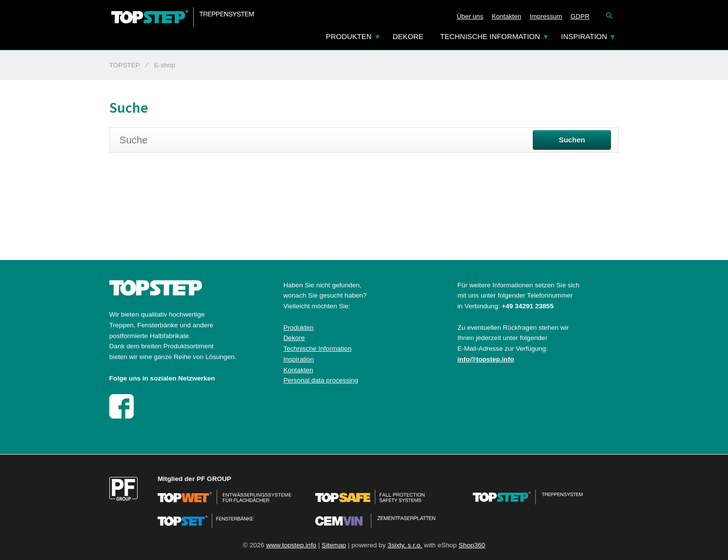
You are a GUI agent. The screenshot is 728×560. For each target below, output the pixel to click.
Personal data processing (321, 380)
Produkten (349, 36)
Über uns (470, 16)
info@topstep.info (486, 359)
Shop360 (472, 545)
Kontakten (507, 16)
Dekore (408, 36)
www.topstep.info (291, 545)
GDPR (580, 16)
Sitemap (334, 545)
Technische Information (490, 36)
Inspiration (584, 36)
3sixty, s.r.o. (405, 545)
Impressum (546, 16)
